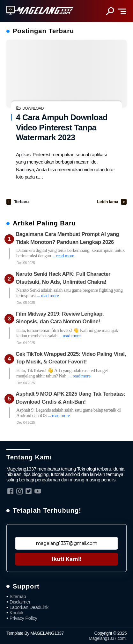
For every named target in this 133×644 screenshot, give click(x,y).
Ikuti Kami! (67, 559)
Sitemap (18, 596)
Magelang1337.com (107, 638)
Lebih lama (108, 202)
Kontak (17, 613)
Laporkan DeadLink (29, 607)
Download (33, 108)
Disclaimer (20, 602)
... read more (63, 256)
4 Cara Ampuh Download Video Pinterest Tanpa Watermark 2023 (62, 127)
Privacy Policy (23, 618)
